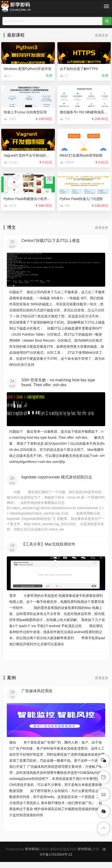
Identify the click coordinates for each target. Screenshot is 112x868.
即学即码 (32, 849)
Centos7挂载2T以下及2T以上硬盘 (51, 241)
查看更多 (102, 35)
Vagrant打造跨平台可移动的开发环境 (32, 155)
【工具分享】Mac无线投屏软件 (48, 544)
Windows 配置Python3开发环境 (27, 69)
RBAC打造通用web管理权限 (81, 155)
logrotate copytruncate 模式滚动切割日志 (57, 477)
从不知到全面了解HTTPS (79, 69)
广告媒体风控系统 (37, 691)
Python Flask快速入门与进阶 (82, 199)
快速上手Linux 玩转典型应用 (25, 112)
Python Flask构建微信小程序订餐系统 (32, 199)
